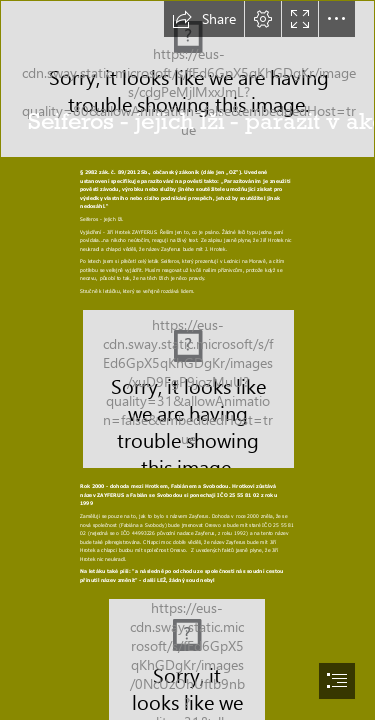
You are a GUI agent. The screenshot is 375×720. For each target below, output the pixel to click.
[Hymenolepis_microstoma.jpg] (187, 79)
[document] (187, 360)
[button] (204, 19)
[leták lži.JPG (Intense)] (187, 388)
